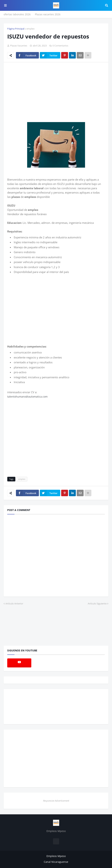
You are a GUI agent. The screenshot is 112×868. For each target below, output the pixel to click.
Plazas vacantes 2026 (48, 14)
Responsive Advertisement (56, 801)
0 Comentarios (60, 46)
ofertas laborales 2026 (17, 14)
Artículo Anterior (14, 604)
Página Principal (16, 29)
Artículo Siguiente (97, 604)
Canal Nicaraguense (56, 862)
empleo (30, 29)
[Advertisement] (38, 92)
